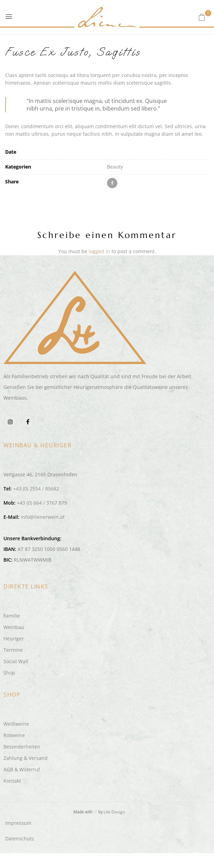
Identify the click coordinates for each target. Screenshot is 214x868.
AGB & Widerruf (22, 769)
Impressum (18, 823)
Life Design (114, 812)
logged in (99, 251)
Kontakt (12, 781)
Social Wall (16, 661)
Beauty (115, 167)
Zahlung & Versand (26, 758)
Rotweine (14, 735)
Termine (13, 650)
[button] (202, 17)
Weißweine (16, 724)
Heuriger (14, 638)
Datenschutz (20, 838)
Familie (12, 616)
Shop (9, 673)
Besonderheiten (22, 747)
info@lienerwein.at (43, 517)
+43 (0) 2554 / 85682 (36, 489)
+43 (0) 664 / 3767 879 (42, 503)
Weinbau (14, 627)
